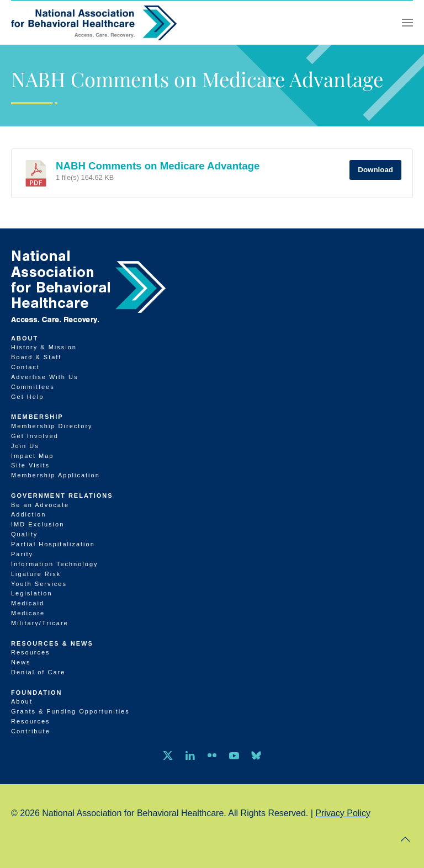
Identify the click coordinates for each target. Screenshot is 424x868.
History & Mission (44, 347)
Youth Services (39, 584)
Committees (33, 387)
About (25, 338)
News (21, 662)
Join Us (25, 446)
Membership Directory (52, 426)
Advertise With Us (44, 377)
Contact (25, 367)
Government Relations (62, 496)
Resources (31, 652)
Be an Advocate (40, 505)
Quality (24, 534)
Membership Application (55, 475)
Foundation (37, 693)
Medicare (28, 613)
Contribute (31, 731)
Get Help (27, 397)
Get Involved (35, 436)
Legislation (32, 593)
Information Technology (55, 564)
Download (375, 170)
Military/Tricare (40, 623)
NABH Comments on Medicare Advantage (158, 166)
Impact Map (32, 456)
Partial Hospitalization (53, 544)
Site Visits (30, 465)
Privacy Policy (343, 813)
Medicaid (28, 603)
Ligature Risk (36, 574)
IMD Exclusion (38, 524)
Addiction (28, 514)
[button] (407, 23)
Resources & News (52, 643)
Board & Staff (36, 357)
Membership (37, 417)
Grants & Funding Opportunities (70, 711)
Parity (22, 554)
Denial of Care (38, 672)
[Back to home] (94, 23)
